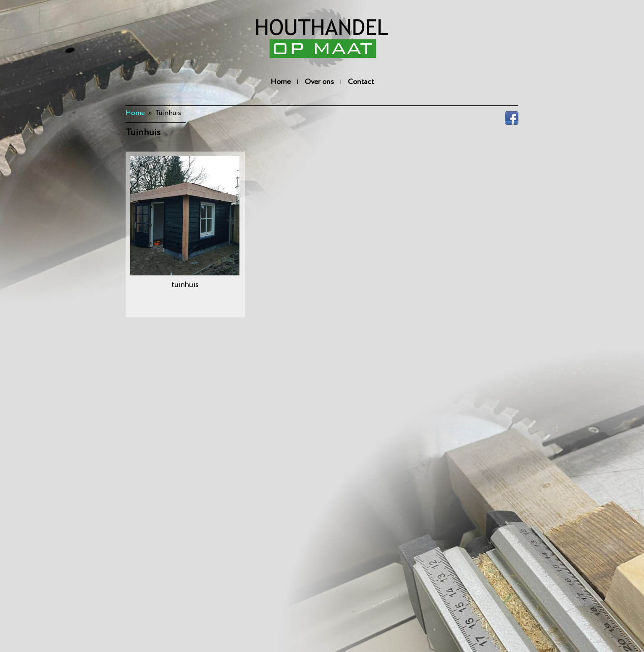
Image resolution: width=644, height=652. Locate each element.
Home (281, 82)
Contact (361, 82)
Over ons (319, 82)
